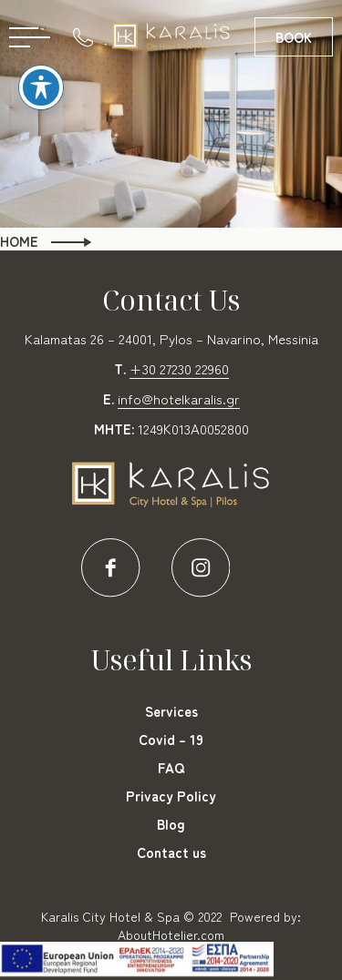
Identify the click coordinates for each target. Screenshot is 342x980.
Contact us (171, 852)
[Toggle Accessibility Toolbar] (41, 62)
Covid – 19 (171, 739)
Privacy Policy (171, 796)
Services (171, 711)
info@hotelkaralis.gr (179, 398)
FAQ (171, 767)
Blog (171, 824)
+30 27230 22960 (179, 368)
